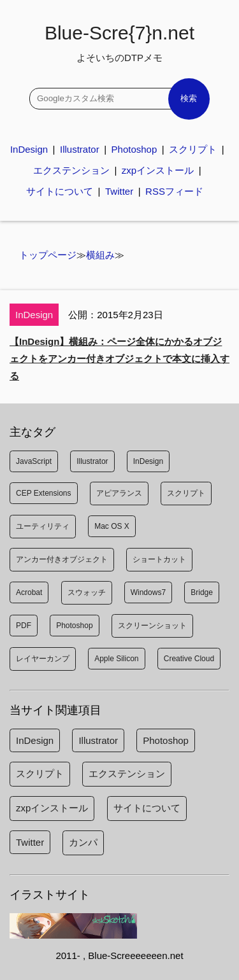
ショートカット (159, 559)
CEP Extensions (44, 493)
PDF (24, 626)
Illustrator (80, 149)
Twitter (119, 191)
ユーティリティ (43, 526)
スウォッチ (87, 592)
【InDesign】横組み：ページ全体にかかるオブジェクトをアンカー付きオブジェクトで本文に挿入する (119, 359)
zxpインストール (158, 170)
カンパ (83, 842)
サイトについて (60, 191)
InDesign (29, 149)
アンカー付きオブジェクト (62, 559)
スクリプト (193, 149)
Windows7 (148, 592)
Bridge (202, 592)
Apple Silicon (116, 659)
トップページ (48, 255)
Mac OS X (112, 526)
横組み (100, 255)
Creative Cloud (189, 659)
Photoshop (134, 149)
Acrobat (29, 592)
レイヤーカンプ (43, 659)
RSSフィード (174, 191)
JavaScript (34, 461)
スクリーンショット (152, 626)
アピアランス (119, 493)
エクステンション (71, 170)
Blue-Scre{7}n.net (119, 43)
